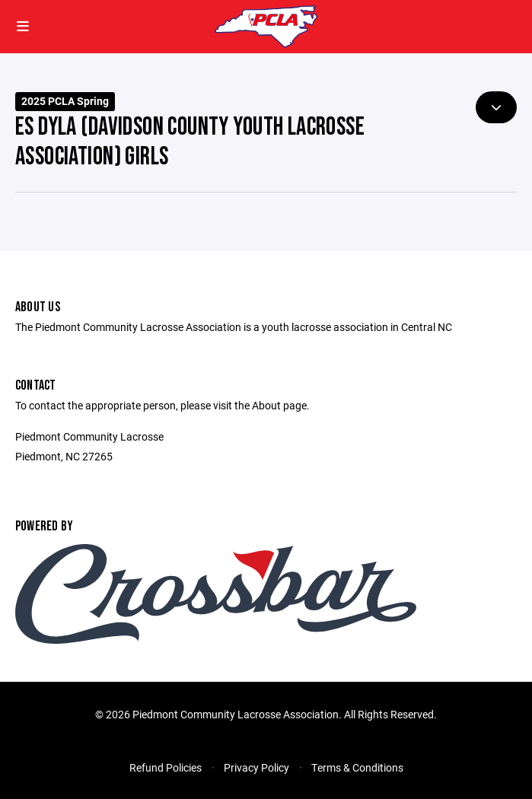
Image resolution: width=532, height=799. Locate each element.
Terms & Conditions (357, 767)
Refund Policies (166, 767)
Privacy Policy (256, 767)
